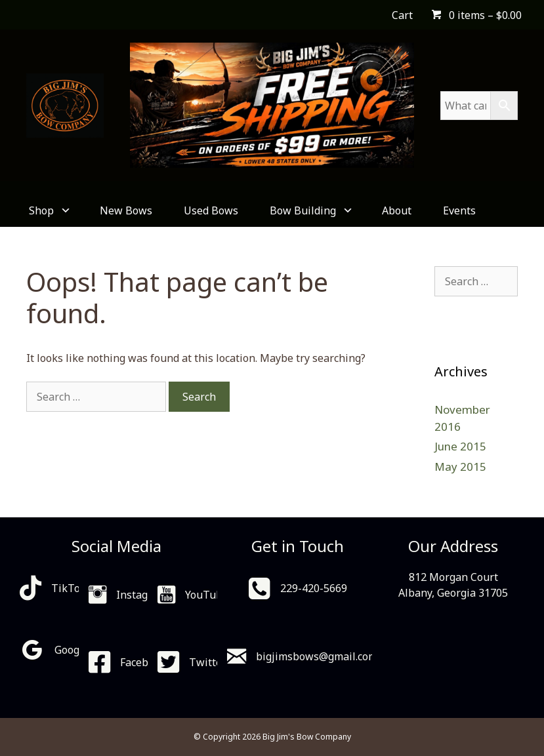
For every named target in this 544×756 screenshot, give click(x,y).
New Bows (126, 210)
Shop (49, 210)
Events (459, 210)
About (397, 210)
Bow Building (310, 210)
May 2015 (460, 467)
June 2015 (460, 446)
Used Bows (211, 210)
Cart (402, 15)
